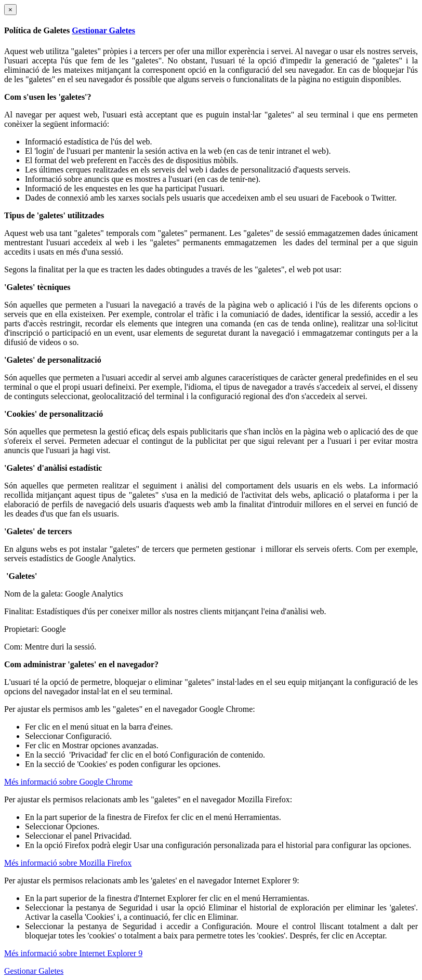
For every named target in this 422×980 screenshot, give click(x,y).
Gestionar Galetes (103, 30)
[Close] (10, 10)
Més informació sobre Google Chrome (68, 782)
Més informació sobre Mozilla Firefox (68, 863)
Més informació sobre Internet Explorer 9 (73, 953)
